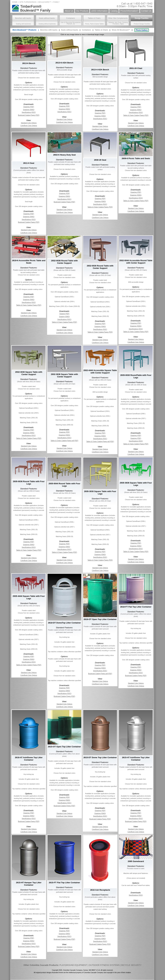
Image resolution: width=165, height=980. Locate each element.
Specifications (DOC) (29, 112)
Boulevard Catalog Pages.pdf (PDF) (100, 674)
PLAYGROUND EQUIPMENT (73, 965)
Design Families (142, 18)
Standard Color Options (29, 123)
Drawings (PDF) (29, 107)
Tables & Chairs (94, 18)
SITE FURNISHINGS (28, 2)
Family (45, 10)
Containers (70, 18)
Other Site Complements (118, 18)
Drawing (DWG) (64, 317)
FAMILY (56, 2)
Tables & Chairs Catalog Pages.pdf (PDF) (64, 441)
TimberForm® (31, 6)
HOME (15, 2)
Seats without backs (47, 18)
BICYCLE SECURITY (131, 965)
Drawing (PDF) (64, 314)
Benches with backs (23, 18)
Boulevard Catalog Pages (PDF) (29, 115)
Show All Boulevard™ (121, 30)
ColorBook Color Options (29, 126)
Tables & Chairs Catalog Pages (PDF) (136, 115)
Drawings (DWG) (29, 110)
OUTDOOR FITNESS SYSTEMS (104, 965)
